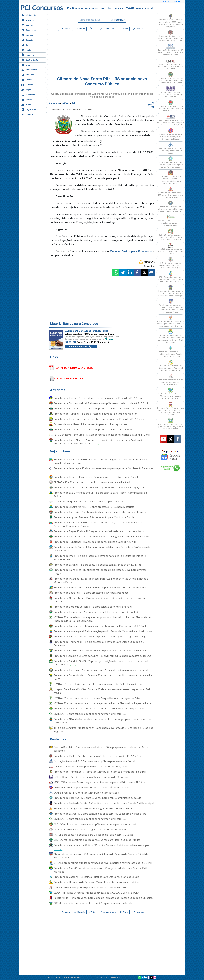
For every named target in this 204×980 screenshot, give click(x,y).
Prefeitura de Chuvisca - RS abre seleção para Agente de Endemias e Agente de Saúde (101, 670)
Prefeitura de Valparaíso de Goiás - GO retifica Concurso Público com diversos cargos (101, 847)
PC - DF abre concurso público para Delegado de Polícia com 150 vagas (93, 835)
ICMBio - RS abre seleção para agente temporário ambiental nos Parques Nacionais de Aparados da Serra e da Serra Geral (102, 619)
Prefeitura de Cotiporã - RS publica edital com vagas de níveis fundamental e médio (101, 512)
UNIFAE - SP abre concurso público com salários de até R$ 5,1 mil (90, 766)
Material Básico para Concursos (131, 251)
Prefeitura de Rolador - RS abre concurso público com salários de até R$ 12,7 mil (99, 709)
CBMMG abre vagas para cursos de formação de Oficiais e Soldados (92, 787)
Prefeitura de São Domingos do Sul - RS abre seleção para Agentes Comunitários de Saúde (100, 494)
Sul (25, 45)
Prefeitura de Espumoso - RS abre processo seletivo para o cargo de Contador (97, 612)
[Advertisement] (79, 53)
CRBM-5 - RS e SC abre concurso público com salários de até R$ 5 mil (92, 482)
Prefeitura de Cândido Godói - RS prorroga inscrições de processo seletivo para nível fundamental (101, 663)
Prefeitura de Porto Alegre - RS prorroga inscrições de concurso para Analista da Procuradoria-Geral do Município (99, 442)
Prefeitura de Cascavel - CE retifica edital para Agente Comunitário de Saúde (96, 877)
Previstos (28, 75)
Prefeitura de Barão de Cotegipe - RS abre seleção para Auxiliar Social (93, 607)
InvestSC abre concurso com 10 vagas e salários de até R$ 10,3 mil (90, 829)
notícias (118, 8)
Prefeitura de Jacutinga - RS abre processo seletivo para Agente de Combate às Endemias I (103, 470)
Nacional (28, 35)
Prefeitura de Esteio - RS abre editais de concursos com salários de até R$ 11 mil (98, 398)
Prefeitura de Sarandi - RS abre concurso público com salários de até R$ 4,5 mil (98, 565)
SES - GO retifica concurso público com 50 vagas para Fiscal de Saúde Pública (97, 840)
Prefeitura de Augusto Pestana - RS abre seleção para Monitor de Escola (94, 517)
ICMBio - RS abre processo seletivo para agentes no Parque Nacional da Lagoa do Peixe (102, 703)
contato (150, 8)
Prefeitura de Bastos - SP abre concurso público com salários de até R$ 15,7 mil (98, 756)
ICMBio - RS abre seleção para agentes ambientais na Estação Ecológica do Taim (99, 684)
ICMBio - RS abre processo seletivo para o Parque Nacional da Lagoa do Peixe (97, 698)
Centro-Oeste (30, 60)
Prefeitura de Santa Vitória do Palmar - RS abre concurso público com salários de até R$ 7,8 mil (103, 677)
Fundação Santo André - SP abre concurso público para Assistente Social (94, 761)
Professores (29, 70)
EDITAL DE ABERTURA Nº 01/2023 (74, 368)
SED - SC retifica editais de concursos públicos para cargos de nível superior (96, 824)
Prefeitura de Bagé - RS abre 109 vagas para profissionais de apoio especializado (99, 531)
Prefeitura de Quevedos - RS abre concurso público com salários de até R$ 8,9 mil (99, 487)
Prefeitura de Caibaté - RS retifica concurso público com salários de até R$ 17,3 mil (100, 626)
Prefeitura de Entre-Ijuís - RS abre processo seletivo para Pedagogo (91, 593)
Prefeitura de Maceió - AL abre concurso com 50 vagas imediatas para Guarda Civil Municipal (100, 870)
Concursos (28, 30)
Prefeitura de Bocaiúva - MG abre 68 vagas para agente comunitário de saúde (97, 798)
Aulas (26, 104)
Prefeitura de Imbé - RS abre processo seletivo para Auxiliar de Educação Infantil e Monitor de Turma (100, 558)
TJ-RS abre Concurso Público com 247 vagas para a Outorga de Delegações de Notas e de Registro (103, 730)
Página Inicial (30, 15)
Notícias (27, 25)
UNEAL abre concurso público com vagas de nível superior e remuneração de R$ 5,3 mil (103, 863)
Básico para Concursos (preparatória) (86, 331)
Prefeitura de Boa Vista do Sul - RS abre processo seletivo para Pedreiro (94, 429)
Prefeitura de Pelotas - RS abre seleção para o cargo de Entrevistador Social (96, 477)
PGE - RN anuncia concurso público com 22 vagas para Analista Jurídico (94, 903)
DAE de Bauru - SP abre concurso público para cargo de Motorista (91, 777)
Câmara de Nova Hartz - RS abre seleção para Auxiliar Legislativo (90, 424)
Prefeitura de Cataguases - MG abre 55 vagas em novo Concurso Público (94, 808)
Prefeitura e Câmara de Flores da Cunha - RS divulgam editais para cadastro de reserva (102, 656)
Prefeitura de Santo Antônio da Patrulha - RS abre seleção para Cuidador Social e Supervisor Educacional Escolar (99, 524)
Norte (26, 50)
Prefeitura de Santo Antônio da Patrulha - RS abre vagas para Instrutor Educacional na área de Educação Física (102, 461)
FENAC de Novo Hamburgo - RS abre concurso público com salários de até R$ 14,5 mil (102, 435)
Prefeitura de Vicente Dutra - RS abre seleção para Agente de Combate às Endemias (100, 587)
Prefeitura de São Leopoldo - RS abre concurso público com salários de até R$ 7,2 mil (101, 403)
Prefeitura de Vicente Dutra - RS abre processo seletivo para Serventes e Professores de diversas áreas (102, 549)
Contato (27, 114)
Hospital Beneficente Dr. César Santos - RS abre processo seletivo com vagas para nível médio (102, 691)
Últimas (27, 65)
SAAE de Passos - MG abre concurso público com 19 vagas (86, 793)
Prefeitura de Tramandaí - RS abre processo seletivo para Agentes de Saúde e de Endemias (99, 644)
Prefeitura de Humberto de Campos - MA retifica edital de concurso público (96, 882)
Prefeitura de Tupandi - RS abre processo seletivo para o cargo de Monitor (95, 414)
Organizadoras (30, 109)
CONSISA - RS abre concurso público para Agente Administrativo (90, 714)
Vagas (26, 89)
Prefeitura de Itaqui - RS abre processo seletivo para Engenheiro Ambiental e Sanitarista (103, 537)
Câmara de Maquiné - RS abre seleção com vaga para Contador (89, 501)
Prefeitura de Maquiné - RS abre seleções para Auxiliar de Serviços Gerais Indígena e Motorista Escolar (101, 580)
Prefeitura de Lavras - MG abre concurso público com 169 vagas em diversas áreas (100, 814)
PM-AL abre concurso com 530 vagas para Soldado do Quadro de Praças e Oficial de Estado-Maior (101, 856)
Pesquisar (118, 20)
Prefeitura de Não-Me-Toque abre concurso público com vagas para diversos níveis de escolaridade (102, 721)
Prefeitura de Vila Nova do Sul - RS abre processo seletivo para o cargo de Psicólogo (100, 636)
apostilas (106, 8)
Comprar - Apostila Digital (81, 346)
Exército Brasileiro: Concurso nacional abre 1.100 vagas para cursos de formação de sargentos (101, 749)
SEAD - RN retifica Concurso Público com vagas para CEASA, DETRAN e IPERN (97, 893)
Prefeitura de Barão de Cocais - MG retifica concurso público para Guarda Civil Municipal (104, 803)
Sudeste (27, 40)
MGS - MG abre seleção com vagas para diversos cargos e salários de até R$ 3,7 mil (100, 782)
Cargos (27, 79)
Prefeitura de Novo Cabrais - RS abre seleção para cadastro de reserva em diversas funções (100, 600)
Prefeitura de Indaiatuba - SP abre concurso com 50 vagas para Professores (171, 106)
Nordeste (28, 55)
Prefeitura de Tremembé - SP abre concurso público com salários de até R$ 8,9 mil (100, 772)
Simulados (28, 94)
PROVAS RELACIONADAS (69, 379)
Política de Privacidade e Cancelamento (65, 977)
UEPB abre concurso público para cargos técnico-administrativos (90, 887)
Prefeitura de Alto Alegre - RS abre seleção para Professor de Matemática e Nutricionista (103, 631)
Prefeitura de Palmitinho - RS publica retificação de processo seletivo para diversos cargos (100, 572)
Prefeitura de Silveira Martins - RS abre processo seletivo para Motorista (94, 507)
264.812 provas (134, 8)
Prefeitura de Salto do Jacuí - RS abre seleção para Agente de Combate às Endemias (100, 651)
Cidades (27, 84)
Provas (27, 99)
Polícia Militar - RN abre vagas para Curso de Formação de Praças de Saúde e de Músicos (104, 898)
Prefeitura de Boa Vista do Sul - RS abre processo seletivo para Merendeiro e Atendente (102, 408)
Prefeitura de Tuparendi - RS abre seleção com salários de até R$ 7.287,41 (95, 542)
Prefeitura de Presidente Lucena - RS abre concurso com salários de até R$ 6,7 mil (99, 419)
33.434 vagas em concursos (82, 8)
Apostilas (28, 20)
